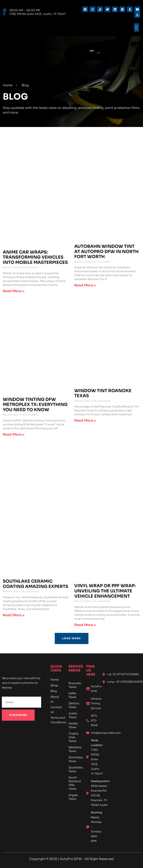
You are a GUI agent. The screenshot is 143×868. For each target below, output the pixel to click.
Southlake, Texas (75, 769)
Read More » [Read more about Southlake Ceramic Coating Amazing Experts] (14, 615)
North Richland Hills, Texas (75, 783)
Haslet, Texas (73, 725)
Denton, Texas (74, 705)
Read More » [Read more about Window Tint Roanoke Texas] (85, 420)
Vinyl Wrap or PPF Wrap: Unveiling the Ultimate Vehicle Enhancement (105, 591)
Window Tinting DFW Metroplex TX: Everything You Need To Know (35, 405)
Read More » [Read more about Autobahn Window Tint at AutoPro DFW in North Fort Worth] (85, 285)
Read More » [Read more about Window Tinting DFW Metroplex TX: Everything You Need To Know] (14, 434)
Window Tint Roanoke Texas (103, 393)
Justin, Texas (73, 715)
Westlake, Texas (75, 749)
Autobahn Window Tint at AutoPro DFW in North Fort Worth (106, 252)
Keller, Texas (73, 695)
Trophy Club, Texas (73, 737)
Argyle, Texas (73, 797)
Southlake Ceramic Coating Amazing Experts (35, 584)
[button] (136, 28)
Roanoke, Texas (75, 685)
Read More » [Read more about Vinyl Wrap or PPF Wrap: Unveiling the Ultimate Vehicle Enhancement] (85, 625)
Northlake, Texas (75, 759)
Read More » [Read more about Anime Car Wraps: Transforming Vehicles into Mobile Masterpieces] (14, 291)
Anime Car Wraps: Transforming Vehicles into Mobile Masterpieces (35, 257)
